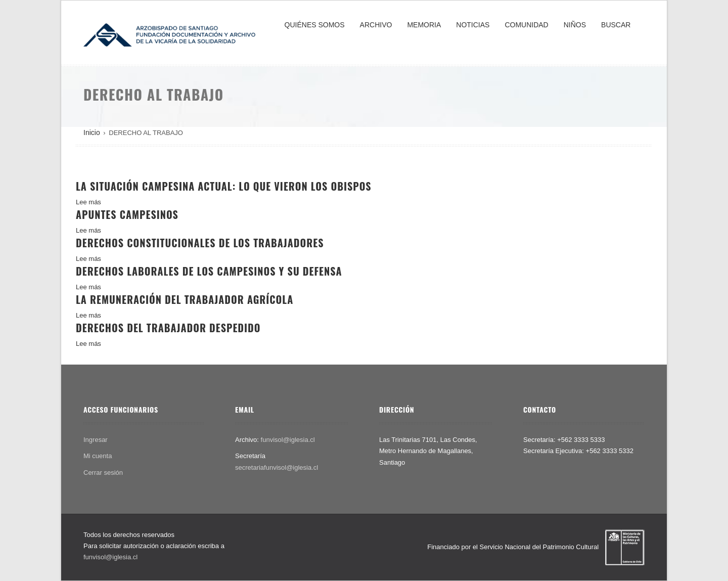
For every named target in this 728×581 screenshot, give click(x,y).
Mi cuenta (98, 456)
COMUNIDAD (526, 25)
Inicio (92, 132)
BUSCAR (616, 25)
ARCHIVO (376, 25)
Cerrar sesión (103, 473)
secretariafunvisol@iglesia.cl (277, 467)
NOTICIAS (473, 25)
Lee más (88, 202)
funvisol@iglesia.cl (288, 440)
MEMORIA (424, 25)
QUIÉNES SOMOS (315, 25)
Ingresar (96, 440)
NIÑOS (575, 25)
